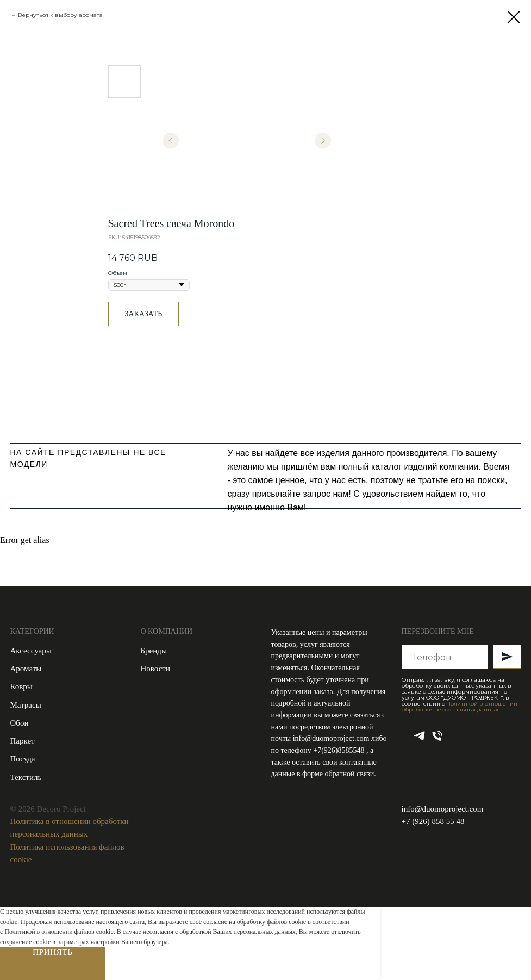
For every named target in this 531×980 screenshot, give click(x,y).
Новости (155, 669)
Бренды (154, 651)
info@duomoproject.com (331, 738)
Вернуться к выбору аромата (60, 15)
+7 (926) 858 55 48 (433, 821)
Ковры (21, 686)
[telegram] (419, 739)
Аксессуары (31, 651)
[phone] (437, 739)
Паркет (23, 741)
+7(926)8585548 (340, 750)
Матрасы (26, 705)
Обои (20, 723)
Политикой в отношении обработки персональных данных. (460, 707)
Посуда (23, 759)
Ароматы (26, 669)
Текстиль (26, 777)
